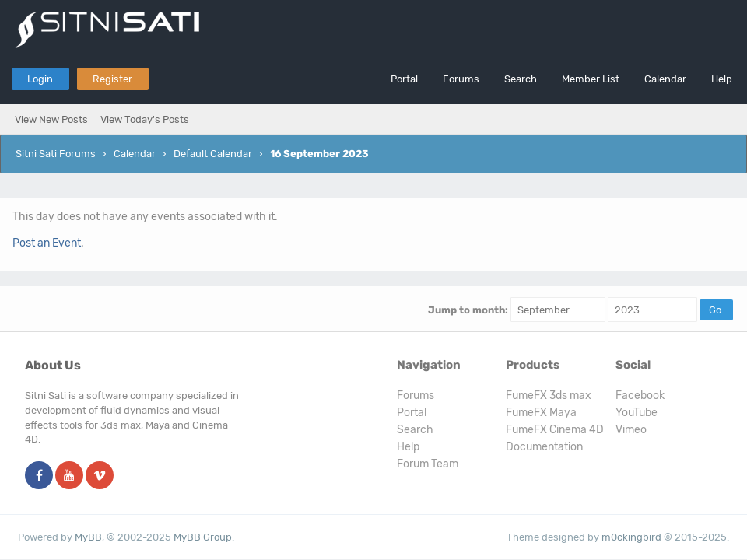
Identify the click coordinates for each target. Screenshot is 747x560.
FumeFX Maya (541, 413)
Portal (404, 79)
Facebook (640, 395)
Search (521, 79)
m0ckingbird (631, 537)
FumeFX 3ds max (549, 395)
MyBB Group (203, 537)
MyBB (88, 537)
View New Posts (51, 119)
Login (40, 79)
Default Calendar (213, 154)
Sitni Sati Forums (56, 154)
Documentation (544, 447)
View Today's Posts (145, 119)
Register (112, 79)
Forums (461, 79)
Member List (591, 79)
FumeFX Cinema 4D (555, 430)
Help (722, 79)
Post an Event (47, 243)
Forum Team (428, 464)
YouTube (637, 413)
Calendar (665, 79)
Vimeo (631, 430)
